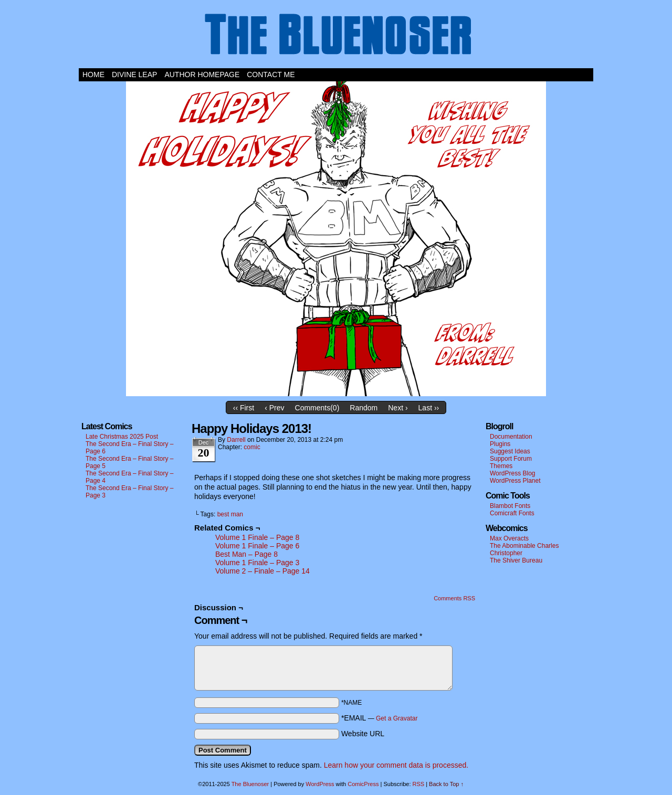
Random (364, 408)
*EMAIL (380, 718)
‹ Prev (274, 408)
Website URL (363, 734)
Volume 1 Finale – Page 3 (257, 563)
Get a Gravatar (397, 718)
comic (252, 447)
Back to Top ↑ (446, 784)
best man (230, 514)
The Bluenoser (336, 37)
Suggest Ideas (510, 451)
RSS (419, 784)
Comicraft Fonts (512, 513)
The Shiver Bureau (516, 560)
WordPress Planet (515, 481)
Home (93, 75)
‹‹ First (244, 408)
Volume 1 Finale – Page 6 (257, 546)
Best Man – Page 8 (246, 554)
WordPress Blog (512, 473)
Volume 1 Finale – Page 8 (257, 537)
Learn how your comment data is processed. (396, 765)
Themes (501, 466)
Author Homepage (202, 75)
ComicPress (363, 784)
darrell (236, 440)
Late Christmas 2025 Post (122, 437)
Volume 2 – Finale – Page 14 (262, 571)
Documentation (511, 437)
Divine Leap (134, 75)
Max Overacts (509, 538)
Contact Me (271, 75)
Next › (398, 408)
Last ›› (429, 408)
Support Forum (511, 459)
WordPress (320, 784)
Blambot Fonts (510, 506)
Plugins (500, 444)
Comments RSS (454, 598)
